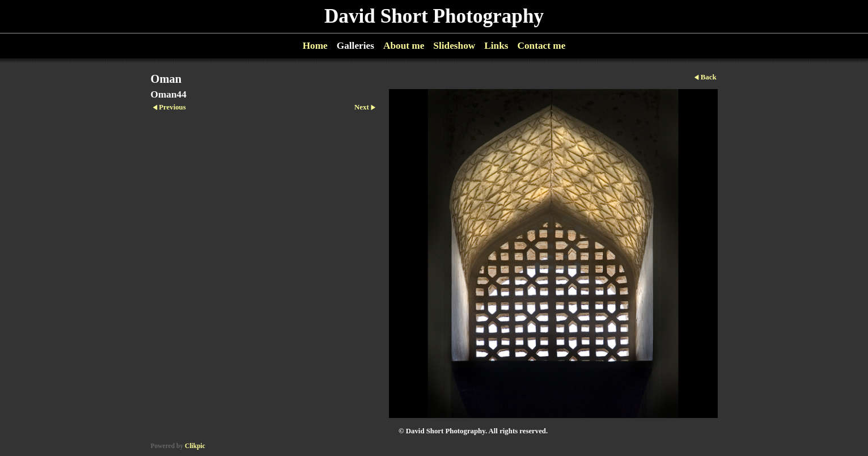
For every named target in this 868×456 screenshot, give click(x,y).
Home (315, 46)
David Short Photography (434, 16)
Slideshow (454, 46)
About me (404, 46)
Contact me (541, 46)
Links (496, 46)
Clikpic (195, 446)
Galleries (355, 46)
